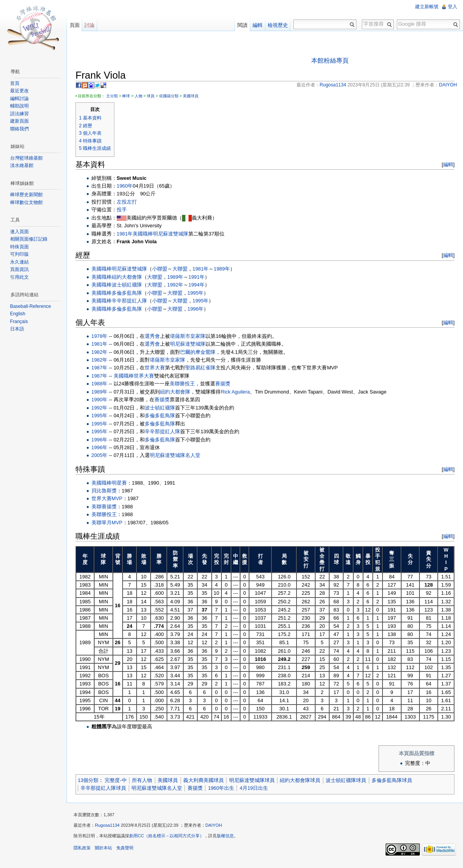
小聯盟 (162, 269)
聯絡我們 (20, 129)
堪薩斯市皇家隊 (191, 336)
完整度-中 (118, 781)
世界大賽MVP (110, 499)
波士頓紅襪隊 (130, 285)
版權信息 (228, 838)
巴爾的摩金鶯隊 (201, 352)
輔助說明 (20, 106)
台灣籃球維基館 (27, 158)
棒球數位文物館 (27, 202)
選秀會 (155, 336)
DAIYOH (217, 828)
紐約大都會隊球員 (303, 781)
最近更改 (20, 91)
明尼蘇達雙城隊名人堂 (178, 456)
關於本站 (106, 850)
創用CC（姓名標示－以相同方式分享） (169, 838)
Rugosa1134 (110, 828)
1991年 (199, 277)
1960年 (127, 186)
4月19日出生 (257, 788)
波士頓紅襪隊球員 (349, 781)
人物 (141, 96)
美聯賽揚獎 (107, 507)
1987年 (102, 368)
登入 (452, 7)
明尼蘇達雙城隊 (173, 234)
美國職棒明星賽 (112, 483)
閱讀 (242, 25)
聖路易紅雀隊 (203, 368)
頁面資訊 (20, 269)
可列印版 (20, 254)
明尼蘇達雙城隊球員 (255, 781)
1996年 (198, 309)
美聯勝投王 (185, 384)
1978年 (102, 336)
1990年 (102, 400)
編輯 (447, 165)
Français (20, 322)
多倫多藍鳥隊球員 (395, 781)
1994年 (199, 285)
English (18, 314)
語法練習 (20, 114)
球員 (153, 96)
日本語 (18, 329)
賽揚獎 (225, 384)
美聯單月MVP (110, 523)
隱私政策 (85, 850)
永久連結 (20, 262)
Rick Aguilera (238, 392)
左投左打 (130, 202)
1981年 (127, 234)
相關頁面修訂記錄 (30, 239)
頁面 (76, 25)
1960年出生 (224, 788)
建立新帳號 (426, 7)
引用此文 (20, 277)
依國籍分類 (172, 96)
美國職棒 (146, 234)
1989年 (224, 269)
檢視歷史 (277, 25)
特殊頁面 (20, 247)
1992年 (178, 285)
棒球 (129, 96)
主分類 (115, 96)
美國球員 (193, 96)
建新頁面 (20, 121)
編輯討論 (20, 98)
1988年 (102, 384)
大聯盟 (183, 269)
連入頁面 (20, 232)
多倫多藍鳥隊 (130, 293)
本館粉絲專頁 (331, 61)
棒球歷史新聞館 (27, 195)
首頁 (16, 83)
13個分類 (91, 781)
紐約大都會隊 (130, 277)
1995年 (198, 293)
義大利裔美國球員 (206, 781)
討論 (91, 25)
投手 (125, 210)
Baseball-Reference (31, 306)
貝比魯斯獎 (107, 491)
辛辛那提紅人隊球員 (106, 788)
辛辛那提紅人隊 (132, 301)
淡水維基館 (23, 165)
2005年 (102, 456)
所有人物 (145, 781)
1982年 (102, 352)
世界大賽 (158, 368)
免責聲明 (128, 850)
